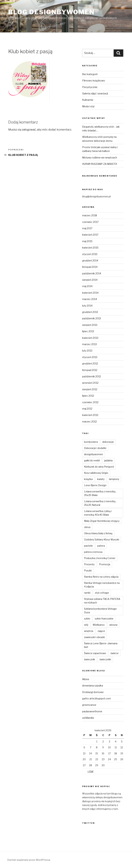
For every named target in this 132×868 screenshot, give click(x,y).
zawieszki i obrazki (94, 637)
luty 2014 (87, 306)
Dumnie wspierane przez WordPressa (29, 860)
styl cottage (102, 593)
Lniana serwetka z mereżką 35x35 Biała (100, 493)
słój (86, 625)
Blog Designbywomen (51, 12)
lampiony (114, 479)
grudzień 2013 (90, 312)
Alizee (86, 679)
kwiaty (101, 479)
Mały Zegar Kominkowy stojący (102, 521)
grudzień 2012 (90, 363)
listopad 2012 (90, 370)
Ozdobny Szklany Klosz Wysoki (102, 539)
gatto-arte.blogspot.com (97, 698)
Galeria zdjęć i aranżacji (95, 93)
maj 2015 (87, 241)
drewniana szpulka (93, 686)
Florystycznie (90, 87)
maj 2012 (87, 409)
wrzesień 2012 (90, 383)
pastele (88, 546)
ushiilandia (88, 718)
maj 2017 (87, 228)
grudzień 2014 (90, 260)
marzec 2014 (90, 299)
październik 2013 (92, 318)
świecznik (90, 659)
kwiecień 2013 (90, 338)
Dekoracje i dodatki (95, 448)
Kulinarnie (88, 100)
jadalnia (108, 460)
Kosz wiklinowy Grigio (96, 473)
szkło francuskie (104, 619)
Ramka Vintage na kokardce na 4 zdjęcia (102, 585)
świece (115, 653)
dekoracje (108, 442)
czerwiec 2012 (90, 402)
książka (88, 479)
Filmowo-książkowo (94, 81)
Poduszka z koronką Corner (100, 558)
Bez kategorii (90, 74)
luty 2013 (87, 351)
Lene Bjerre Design (95, 485)
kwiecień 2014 (90, 293)
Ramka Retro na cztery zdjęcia (101, 577)
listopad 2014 (90, 267)
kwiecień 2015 (90, 248)
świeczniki (105, 659)
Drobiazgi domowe (93, 692)
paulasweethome (92, 711)
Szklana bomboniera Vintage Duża (100, 611)
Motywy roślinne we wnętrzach (100, 157)
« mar (90, 771)
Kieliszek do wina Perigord (99, 467)
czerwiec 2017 (90, 222)
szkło (87, 619)
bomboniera (91, 442)
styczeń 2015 (90, 254)
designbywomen (93, 454)
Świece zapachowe (95, 653)
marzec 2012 (89, 422)
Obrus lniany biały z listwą (98, 533)
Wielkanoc (99, 625)
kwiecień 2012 (90, 415)
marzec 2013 (89, 344)
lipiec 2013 (88, 331)
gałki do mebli (92, 460)
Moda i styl (88, 106)
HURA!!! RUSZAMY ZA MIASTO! (100, 164)
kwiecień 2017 (90, 235)
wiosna (113, 625)
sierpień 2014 (90, 280)
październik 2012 (92, 376)
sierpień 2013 (90, 325)
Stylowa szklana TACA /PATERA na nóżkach (102, 601)
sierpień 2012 (90, 389)
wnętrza (89, 631)
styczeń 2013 (90, 357)
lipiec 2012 (88, 396)
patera (101, 546)
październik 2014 (92, 273)
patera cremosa (93, 552)
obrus (87, 527)
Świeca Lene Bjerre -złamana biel (101, 645)
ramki (87, 593)
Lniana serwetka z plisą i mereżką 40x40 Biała (98, 513)
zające (101, 631)
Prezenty (89, 564)
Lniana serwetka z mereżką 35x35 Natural (100, 503)
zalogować (29, 130)
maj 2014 (87, 286)
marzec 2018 (90, 215)
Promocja (105, 564)
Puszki (88, 570)
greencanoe (89, 705)
